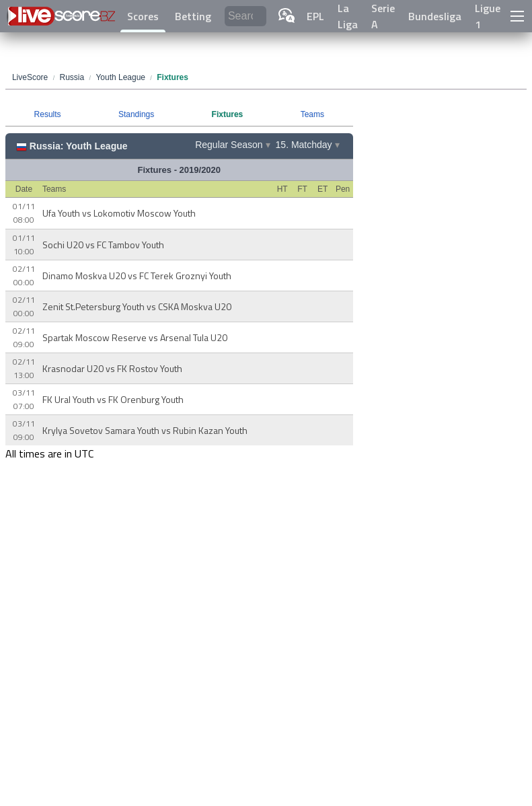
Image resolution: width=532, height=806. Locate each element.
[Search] (245, 16)
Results (48, 114)
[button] (517, 16)
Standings (136, 114)
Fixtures (228, 114)
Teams (312, 114)
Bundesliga (435, 16)
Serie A (383, 16)
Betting (193, 16)
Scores (143, 16)
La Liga (348, 16)
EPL (315, 16)
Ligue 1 (488, 16)
